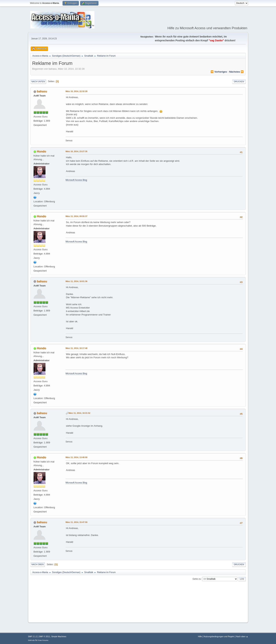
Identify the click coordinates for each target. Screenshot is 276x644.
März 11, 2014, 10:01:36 (77, 281)
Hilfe (200, 636)
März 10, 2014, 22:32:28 (77, 91)
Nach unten (38, 82)
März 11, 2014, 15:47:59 (77, 522)
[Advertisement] (138, 609)
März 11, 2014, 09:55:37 (77, 216)
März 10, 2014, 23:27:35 (77, 151)
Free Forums (43, 640)
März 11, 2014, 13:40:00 (77, 457)
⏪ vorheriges (219, 72)
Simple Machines (59, 636)
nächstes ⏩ (237, 72)
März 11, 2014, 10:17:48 (77, 348)
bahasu (42, 91)
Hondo (42, 151)
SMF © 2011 (44, 636)
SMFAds (31, 640)
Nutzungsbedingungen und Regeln (219, 636)
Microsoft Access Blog (76, 180)
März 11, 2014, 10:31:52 (79, 413)
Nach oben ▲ (242, 636)
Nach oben (38, 564)
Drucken (239, 82)
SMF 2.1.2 (33, 636)
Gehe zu (197, 579)
